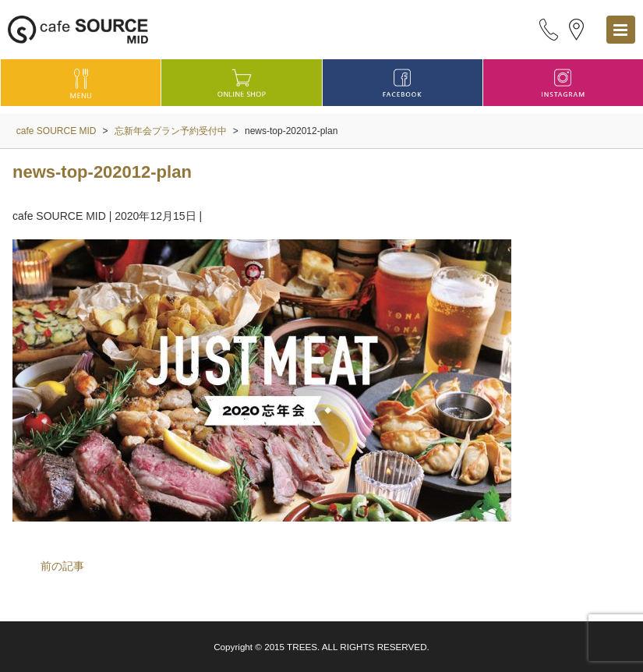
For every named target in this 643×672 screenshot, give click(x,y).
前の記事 (62, 566)
